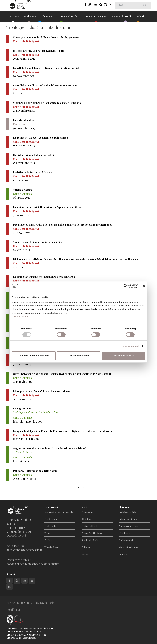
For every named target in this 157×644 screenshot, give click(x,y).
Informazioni (51, 507)
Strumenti (124, 507)
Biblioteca (47, 17)
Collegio (140, 17)
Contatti (123, 554)
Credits (48, 540)
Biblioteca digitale (127, 512)
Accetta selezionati (78, 356)
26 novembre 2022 (24, 58)
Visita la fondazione (128, 547)
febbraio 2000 (22, 461)
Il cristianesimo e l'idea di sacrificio (34, 155)
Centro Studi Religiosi (95, 17)
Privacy (48, 533)
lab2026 (85, 554)
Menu (84, 507)
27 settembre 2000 (25, 479)
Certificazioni (51, 519)
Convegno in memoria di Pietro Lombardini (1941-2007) (46, 37)
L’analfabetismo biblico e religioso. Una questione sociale (47, 68)
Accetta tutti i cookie (123, 356)
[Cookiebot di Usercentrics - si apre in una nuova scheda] (126, 286)
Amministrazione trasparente (59, 512)
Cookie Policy (20, 317)
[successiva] (84, 487)
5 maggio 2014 (22, 232)
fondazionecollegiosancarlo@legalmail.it (33, 564)
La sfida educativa (24, 120)
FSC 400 (14, 17)
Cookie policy (51, 526)
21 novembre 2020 (24, 111)
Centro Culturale (68, 17)
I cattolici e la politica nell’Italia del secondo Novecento (46, 85)
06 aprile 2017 (22, 198)
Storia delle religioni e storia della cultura (38, 242)
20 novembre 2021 (24, 76)
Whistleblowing (52, 547)
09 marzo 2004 (22, 399)
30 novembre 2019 (24, 128)
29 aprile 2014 (21, 250)
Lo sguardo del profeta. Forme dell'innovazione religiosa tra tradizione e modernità (62, 431)
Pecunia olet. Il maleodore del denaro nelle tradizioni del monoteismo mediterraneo (63, 225)
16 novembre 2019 (24, 145)
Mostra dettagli (131, 346)
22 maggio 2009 (23, 382)
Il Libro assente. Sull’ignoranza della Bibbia (39, 51)
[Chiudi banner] (144, 286)
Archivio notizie (126, 540)
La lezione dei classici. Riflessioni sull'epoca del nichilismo (48, 207)
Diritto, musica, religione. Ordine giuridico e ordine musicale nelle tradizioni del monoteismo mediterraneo (77, 259)
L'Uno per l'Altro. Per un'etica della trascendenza (42, 391)
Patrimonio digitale (128, 519)
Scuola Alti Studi (122, 17)
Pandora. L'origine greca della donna (35, 471)
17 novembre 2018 (24, 163)
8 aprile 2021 (21, 93)
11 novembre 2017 (24, 180)
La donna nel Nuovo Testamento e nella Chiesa (40, 138)
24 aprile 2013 (21, 267)
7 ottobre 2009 (22, 364)
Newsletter (124, 533)
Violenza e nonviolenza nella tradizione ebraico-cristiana (47, 103)
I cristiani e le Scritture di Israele (33, 172)
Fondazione (30, 17)
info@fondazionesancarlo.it (25, 550)
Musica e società (23, 190)
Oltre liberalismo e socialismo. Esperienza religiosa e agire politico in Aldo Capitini (62, 374)
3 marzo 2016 (21, 215)
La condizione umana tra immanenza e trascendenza (44, 277)
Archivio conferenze (128, 526)
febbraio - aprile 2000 (27, 439)
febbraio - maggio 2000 (28, 421)
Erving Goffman (22, 409)
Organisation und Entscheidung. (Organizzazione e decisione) (50, 448)
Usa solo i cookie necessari (34, 356)
